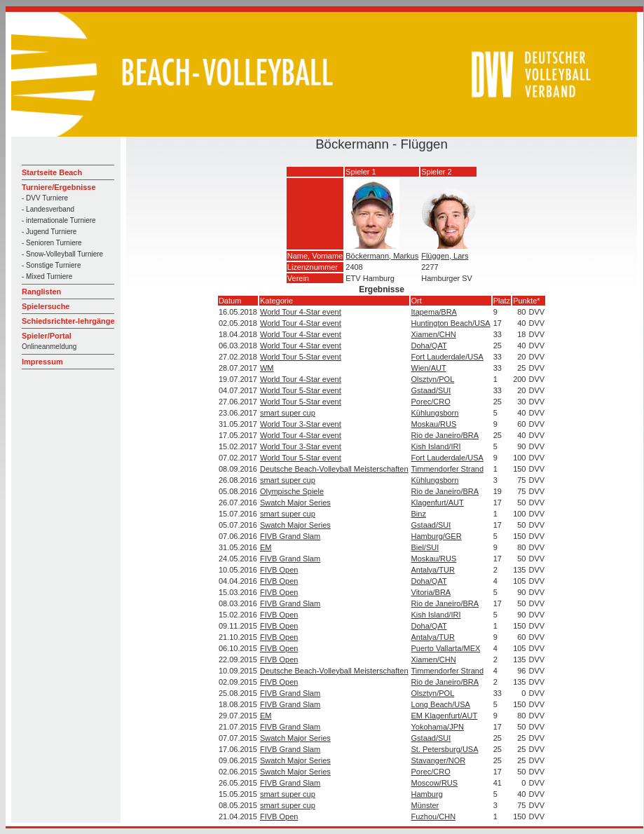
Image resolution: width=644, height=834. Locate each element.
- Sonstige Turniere (52, 265)
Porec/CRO (431, 402)
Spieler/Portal (47, 336)
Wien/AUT (429, 368)
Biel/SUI (425, 547)
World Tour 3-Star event (301, 424)
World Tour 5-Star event (301, 357)
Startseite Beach (52, 172)
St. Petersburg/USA (445, 749)
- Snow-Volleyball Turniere (62, 254)
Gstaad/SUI (431, 390)
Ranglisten (41, 292)
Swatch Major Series (295, 503)
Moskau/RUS (434, 424)
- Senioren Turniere (52, 243)
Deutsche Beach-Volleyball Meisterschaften (334, 469)
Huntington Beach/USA (451, 323)
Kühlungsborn (435, 413)
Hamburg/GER (437, 536)
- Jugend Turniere (49, 232)
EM (266, 547)
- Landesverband (48, 209)
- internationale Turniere (59, 220)
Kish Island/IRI (436, 446)
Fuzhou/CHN (434, 816)
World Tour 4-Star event (301, 312)
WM (267, 368)
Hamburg (427, 794)
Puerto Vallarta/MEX (446, 648)
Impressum (42, 362)
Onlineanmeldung (49, 347)
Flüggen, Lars (445, 256)
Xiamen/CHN (434, 334)
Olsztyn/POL (433, 379)
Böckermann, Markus (382, 256)
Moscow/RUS (435, 783)
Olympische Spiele (292, 491)
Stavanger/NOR (439, 760)
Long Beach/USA (441, 704)
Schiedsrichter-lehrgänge (68, 321)
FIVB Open (279, 570)
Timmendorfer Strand (448, 469)
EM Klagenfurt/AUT (445, 716)
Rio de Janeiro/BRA (445, 435)
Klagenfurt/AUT (438, 503)
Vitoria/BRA (431, 592)
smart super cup (288, 413)
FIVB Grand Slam (290, 536)
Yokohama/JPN (438, 727)
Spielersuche (46, 306)
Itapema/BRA (434, 312)
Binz (419, 514)
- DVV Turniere (45, 198)
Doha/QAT (429, 346)
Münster (425, 805)
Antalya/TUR (433, 570)
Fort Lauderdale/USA (447, 357)
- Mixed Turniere (47, 276)
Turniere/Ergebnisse (59, 187)
